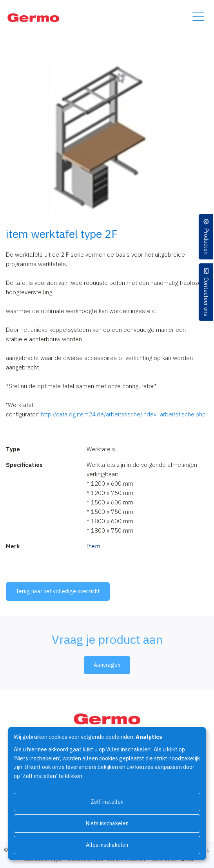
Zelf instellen (107, 802)
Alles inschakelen (107, 845)
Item (93, 546)
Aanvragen (107, 665)
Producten (206, 241)
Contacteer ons (206, 297)
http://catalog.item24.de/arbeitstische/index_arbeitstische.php (123, 414)
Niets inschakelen (107, 823)
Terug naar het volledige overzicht (58, 591)
